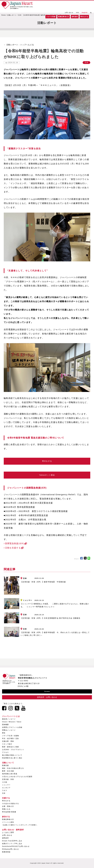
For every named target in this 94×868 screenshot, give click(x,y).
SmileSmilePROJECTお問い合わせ (16, 846)
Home (4, 15)
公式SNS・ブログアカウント (13, 750)
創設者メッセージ (9, 719)
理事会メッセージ (9, 730)
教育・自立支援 (8, 771)
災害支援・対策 (8, 779)
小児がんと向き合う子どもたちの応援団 (17, 777)
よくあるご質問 (8, 832)
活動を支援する (13, 548)
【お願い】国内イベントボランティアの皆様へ (20, 825)
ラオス (5, 790)
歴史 (4, 733)
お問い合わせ (69, 13)
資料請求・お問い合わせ (47, 697)
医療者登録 (6, 852)
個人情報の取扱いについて (12, 755)
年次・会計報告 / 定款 (10, 738)
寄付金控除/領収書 (9, 812)
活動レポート (12, 15)
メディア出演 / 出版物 (10, 736)
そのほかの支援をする (10, 803)
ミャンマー (6, 785)
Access (47, 691)
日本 (20, 15)
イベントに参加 (8, 822)
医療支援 (5, 765)
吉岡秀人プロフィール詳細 (12, 727)
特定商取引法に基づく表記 (12, 758)
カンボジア (6, 788)
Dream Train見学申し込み (12, 841)
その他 (5, 782)
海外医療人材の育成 (10, 774)
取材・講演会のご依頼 (10, 747)
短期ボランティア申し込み (12, 844)
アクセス (5, 752)
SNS (78, 13)
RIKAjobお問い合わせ (10, 849)
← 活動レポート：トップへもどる (19, 45)
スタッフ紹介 (7, 744)
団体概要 (5, 725)
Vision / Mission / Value (12, 722)
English (85, 13)
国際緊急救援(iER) (14, 543)
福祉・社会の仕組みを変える (13, 768)
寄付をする (84, 17)
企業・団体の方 (8, 806)
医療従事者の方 (64, 17)
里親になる (6, 809)
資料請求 (75, 17)
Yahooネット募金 (47, 475)
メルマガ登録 (51, 17)
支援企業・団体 (8, 741)
